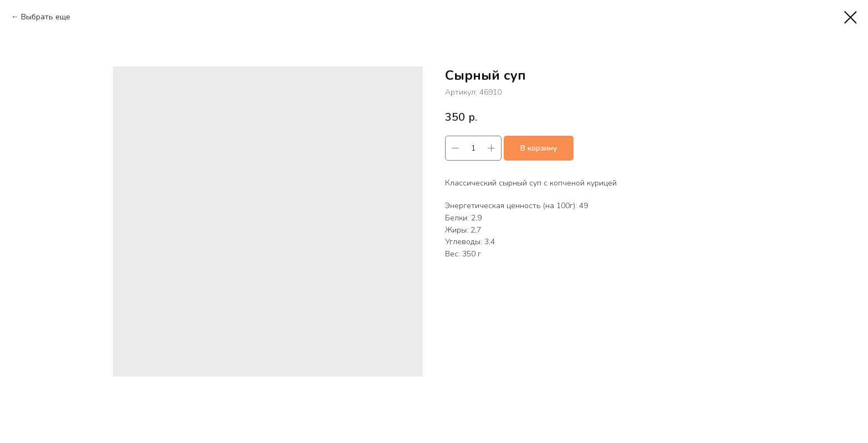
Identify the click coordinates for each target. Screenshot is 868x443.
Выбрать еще (46, 17)
